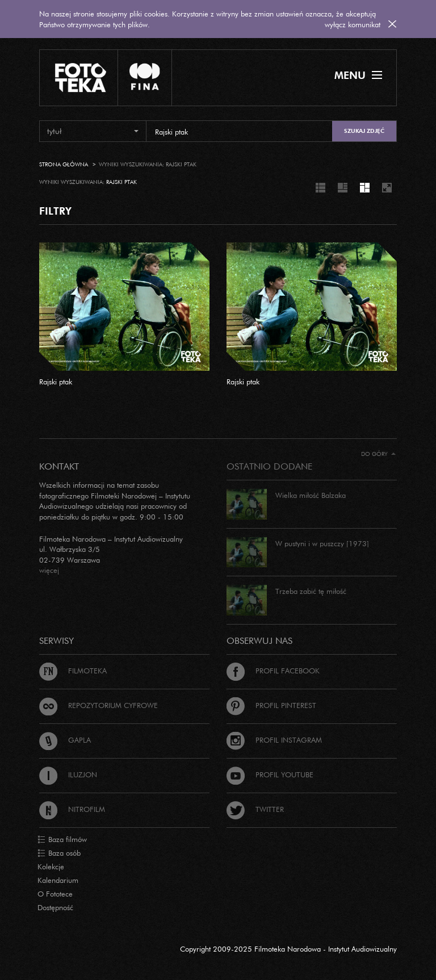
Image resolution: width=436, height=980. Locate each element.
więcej (49, 570)
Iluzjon (68, 774)
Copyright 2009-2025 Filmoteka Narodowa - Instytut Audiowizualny (288, 949)
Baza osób (59, 853)
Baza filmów (62, 840)
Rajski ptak (56, 382)
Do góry (378, 454)
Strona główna (64, 164)
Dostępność (55, 907)
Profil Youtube (270, 774)
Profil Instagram (274, 740)
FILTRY (55, 211)
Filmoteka (73, 671)
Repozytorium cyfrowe (98, 705)
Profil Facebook (273, 671)
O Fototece (55, 894)
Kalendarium (58, 880)
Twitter (255, 809)
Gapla (65, 740)
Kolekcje (51, 866)
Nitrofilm (72, 809)
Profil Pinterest (271, 705)
